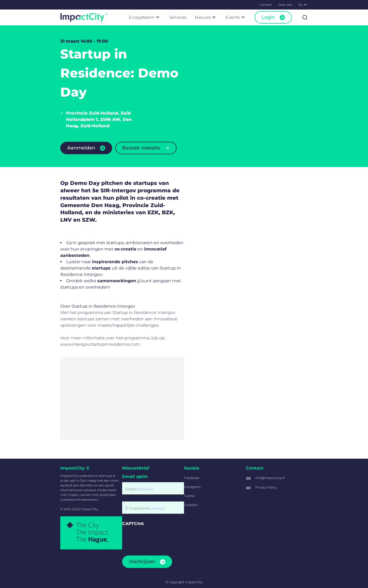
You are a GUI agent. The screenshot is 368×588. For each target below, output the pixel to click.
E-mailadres (145, 509)
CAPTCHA (133, 524)
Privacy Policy (266, 487)
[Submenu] (305, 4)
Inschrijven (142, 562)
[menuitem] (266, 5)
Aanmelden (81, 148)
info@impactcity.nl (270, 478)
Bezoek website (141, 148)
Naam (139, 489)
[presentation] (162, 539)
